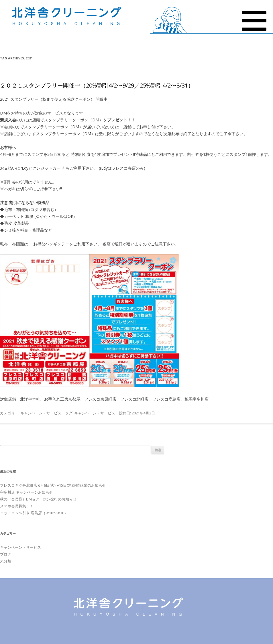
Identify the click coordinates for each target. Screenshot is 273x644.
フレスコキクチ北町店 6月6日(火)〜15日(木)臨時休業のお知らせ (53, 485)
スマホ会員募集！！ (17, 506)
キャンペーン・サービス (41, 413)
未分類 (6, 561)
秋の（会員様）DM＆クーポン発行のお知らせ (38, 499)
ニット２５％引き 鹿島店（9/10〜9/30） (34, 513)
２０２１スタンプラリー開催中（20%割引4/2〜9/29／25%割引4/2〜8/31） (97, 85)
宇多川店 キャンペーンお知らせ (26, 492)
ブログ (6, 554)
